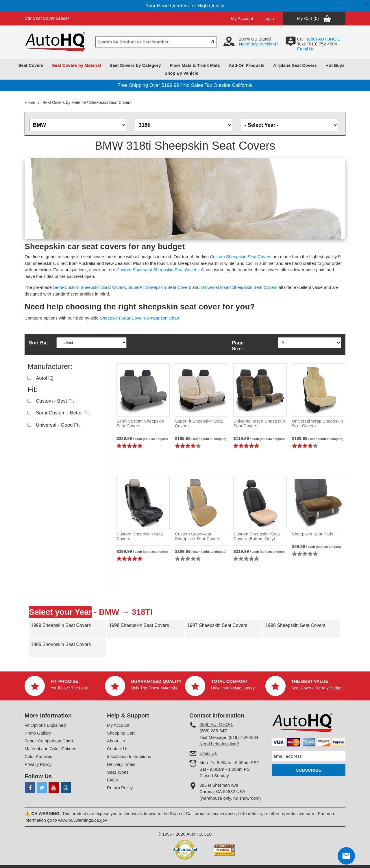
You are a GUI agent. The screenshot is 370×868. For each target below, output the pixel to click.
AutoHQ (45, 378)
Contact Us (118, 749)
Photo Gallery (38, 733)
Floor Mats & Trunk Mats (195, 65)
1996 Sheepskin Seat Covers (295, 625)
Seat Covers (31, 65)
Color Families (38, 756)
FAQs (112, 780)
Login (269, 18)
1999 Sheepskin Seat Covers (61, 625)
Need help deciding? (259, 44)
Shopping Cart (121, 733)
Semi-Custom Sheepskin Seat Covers (89, 287)
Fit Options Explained (45, 725)
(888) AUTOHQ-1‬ (324, 39)
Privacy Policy (38, 764)
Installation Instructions (129, 756)
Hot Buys (335, 65)
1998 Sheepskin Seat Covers (139, 625)
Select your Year (60, 612)
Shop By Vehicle (181, 73)
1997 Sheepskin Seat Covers (217, 625)
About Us (116, 741)
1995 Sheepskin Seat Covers (61, 644)
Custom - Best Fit (55, 401)
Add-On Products (247, 65)
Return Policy (120, 788)
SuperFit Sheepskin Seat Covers (160, 287)
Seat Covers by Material (76, 65)
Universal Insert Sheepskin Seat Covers (239, 287)
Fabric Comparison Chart (49, 741)
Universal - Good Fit (58, 425)
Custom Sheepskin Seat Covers (241, 257)
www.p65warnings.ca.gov (83, 820)
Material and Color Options (50, 749)
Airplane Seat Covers (295, 65)
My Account (242, 18)
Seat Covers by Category (135, 65)
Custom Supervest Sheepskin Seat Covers (158, 270)
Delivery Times (121, 764)
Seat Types (118, 772)
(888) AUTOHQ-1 (216, 724)
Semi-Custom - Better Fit (63, 413)
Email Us (306, 49)
